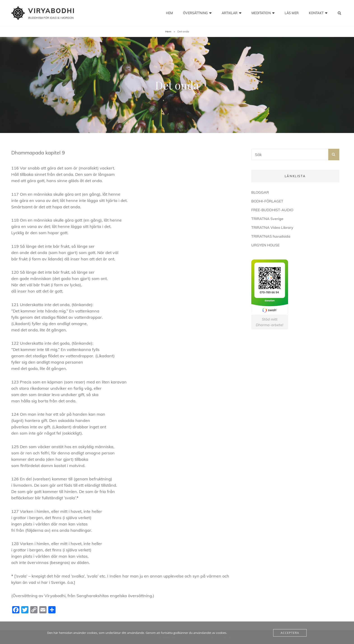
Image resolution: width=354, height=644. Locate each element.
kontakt (316, 13)
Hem (168, 31)
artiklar (230, 13)
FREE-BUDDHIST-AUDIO (272, 210)
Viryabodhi (52, 11)
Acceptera (290, 633)
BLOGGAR (260, 192)
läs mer (292, 13)
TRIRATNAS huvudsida (271, 236)
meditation (261, 13)
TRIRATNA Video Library (272, 227)
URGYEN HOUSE (265, 245)
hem (169, 13)
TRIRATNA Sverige (267, 219)
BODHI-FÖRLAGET (267, 201)
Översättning (195, 13)
